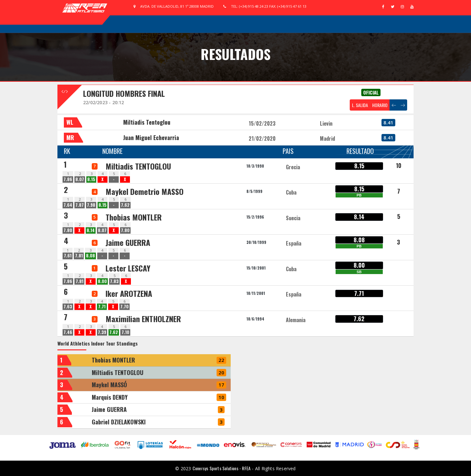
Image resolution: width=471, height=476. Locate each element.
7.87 (80, 205)
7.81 (79, 256)
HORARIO (380, 105)
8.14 (91, 230)
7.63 (68, 307)
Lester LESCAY (128, 268)
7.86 (68, 179)
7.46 (68, 332)
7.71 (102, 307)
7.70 (124, 307)
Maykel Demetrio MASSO (145, 191)
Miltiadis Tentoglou (147, 122)
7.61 (68, 256)
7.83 (114, 281)
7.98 (91, 205)
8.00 (102, 281)
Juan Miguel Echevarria (151, 138)
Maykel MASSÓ (109, 385)
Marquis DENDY (110, 397)
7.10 (125, 332)
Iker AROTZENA (129, 293)
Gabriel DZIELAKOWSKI (119, 422)
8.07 (80, 179)
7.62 (125, 205)
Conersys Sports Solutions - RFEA (222, 468)
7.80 (68, 230)
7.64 (68, 205)
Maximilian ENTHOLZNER (143, 319)
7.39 (102, 332)
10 (399, 165)
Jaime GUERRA (128, 242)
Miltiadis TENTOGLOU (138, 166)
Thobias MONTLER (134, 217)
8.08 (90, 256)
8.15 (91, 179)
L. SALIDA (360, 105)
